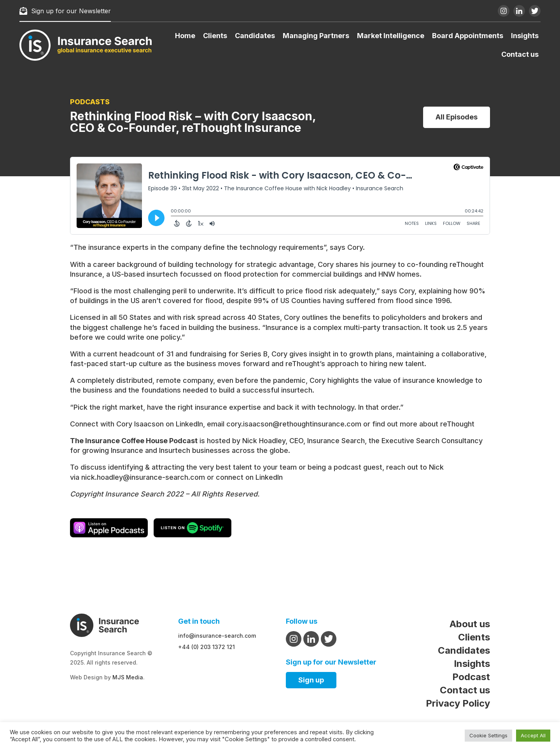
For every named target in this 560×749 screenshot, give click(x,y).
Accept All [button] (533, 735)
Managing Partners (316, 36)
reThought (457, 424)
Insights (525, 36)
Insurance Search (336, 441)
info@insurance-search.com (217, 636)
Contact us (520, 54)
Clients (215, 36)
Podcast (471, 677)
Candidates (255, 36)
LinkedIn (189, 424)
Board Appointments (468, 36)
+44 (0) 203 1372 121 (206, 647)
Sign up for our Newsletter (65, 11)
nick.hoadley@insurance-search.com (143, 477)
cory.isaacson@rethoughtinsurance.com (294, 424)
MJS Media (128, 677)
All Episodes (457, 117)
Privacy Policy (458, 703)
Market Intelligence (391, 36)
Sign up (311, 680)
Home (185, 36)
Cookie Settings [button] (488, 735)
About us (470, 624)
